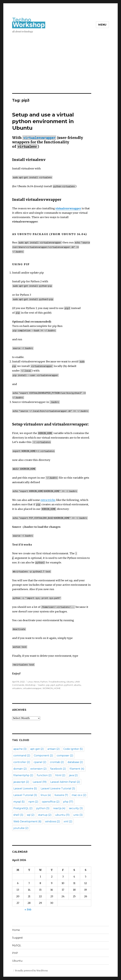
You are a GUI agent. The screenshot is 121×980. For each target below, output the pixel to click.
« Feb (28, 909)
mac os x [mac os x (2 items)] (79, 795)
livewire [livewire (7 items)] (61, 795)
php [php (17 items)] (68, 802)
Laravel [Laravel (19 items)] (40, 782)
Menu (102, 25)
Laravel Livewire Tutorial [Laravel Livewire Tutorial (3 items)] (58, 789)
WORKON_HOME (52, 688)
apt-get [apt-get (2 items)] (37, 749)
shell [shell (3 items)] (18, 815)
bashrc (42, 685)
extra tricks (48, 500)
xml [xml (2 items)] (68, 821)
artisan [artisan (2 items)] (54, 749)
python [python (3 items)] (43, 808)
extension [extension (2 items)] (39, 769)
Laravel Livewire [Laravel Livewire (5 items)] (25, 789)
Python (44, 682)
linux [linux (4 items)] (46, 795)
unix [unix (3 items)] (78, 815)
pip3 (53, 685)
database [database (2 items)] (75, 762)
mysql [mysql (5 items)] (19, 802)
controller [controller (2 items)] (22, 762)
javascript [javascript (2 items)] (21, 782)
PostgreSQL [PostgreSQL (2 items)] (23, 808)
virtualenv (17, 688)
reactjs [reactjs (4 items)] (59, 808)
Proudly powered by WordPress (31, 971)
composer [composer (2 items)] (65, 756)
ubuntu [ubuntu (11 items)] (62, 815)
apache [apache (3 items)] (20, 749)
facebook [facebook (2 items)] (58, 769)
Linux (30, 682)
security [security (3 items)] (76, 808)
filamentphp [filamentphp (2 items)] (23, 775)
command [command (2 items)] (22, 756)
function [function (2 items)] (44, 775)
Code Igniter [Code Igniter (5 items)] (73, 749)
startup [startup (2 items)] (45, 815)
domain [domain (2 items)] (20, 769)
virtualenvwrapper (32, 688)
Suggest (17, 938)
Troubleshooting (57, 682)
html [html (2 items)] (60, 775)
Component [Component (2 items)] (43, 756)
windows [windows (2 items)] (53, 821)
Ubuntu (70, 682)
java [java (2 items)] (73, 775)
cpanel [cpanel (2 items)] (40, 762)
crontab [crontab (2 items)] (57, 762)
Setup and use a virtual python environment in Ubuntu (43, 121)
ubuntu (77, 685)
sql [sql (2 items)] (31, 815)
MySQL (17, 945)
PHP (15, 953)
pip (48, 685)
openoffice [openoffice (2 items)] (51, 802)
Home (16, 930)
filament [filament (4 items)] (77, 769)
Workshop (30, 685)
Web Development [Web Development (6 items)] (27, 821)
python (60, 685)
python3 (69, 685)
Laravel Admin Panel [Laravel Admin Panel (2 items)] (65, 782)
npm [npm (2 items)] (33, 802)
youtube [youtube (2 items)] (21, 828)
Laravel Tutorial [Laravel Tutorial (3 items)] (25, 795)
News (37, 682)
